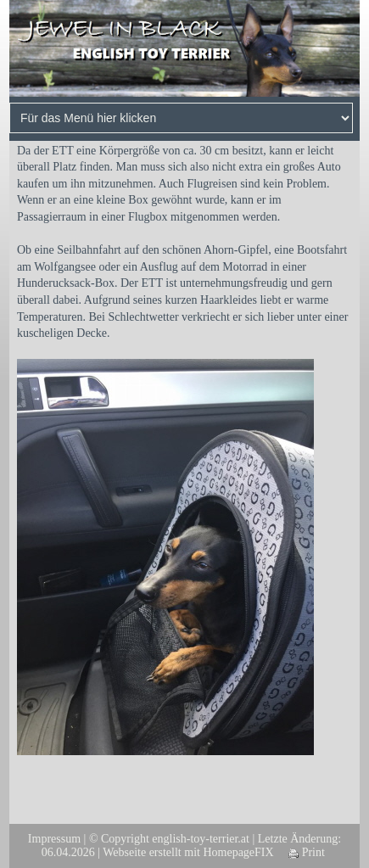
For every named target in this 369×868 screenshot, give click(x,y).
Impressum (54, 839)
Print (307, 852)
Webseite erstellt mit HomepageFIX (188, 852)
